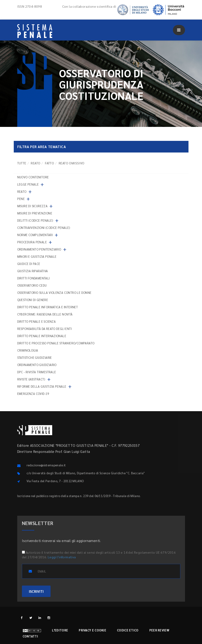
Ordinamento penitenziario (39, 249)
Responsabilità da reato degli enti (45, 329)
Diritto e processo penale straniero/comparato (56, 343)
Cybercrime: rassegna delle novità (45, 314)
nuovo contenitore (33, 177)
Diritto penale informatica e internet (48, 307)
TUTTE (22, 163)
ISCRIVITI (36, 591)
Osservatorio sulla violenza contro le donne (54, 293)
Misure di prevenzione (35, 213)
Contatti (30, 636)
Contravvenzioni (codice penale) (44, 228)
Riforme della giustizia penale (42, 386)
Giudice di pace (29, 264)
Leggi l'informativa (62, 557)
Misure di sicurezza (33, 206)
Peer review (159, 630)
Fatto (50, 163)
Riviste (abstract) (31, 379)
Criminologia (28, 350)
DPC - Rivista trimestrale (37, 372)
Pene (21, 199)
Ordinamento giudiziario (37, 365)
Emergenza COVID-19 (33, 394)
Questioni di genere (33, 300)
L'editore (60, 630)
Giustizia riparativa (33, 271)
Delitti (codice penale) (35, 220)
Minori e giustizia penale (37, 256)
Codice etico (128, 630)
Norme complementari (35, 235)
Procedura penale (32, 242)
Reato (36, 163)
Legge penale (28, 184)
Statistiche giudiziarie (35, 358)
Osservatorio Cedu (32, 285)
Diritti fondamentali (34, 278)
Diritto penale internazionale (42, 336)
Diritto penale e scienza (37, 321)
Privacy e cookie (92, 630)
